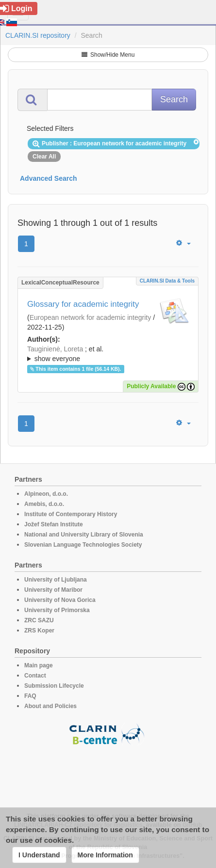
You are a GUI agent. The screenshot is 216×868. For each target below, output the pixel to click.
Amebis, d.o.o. (44, 504)
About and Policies (50, 706)
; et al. (108, 354)
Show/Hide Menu (108, 55)
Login (16, 8)
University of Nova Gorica (60, 600)
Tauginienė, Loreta (55, 349)
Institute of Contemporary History (71, 514)
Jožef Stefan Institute (54, 524)
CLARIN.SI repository (38, 35)
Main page (39, 665)
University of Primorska (57, 610)
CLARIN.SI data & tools (167, 281)
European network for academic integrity (91, 317)
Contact (35, 676)
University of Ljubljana (56, 580)
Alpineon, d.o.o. (46, 494)
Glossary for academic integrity (83, 304)
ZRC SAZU (39, 620)
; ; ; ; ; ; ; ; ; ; (108, 354)
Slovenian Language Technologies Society (83, 545)
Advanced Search (49, 178)
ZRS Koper (39, 631)
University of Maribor (53, 590)
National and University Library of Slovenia (84, 535)
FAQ (30, 696)
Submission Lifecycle (54, 686)
